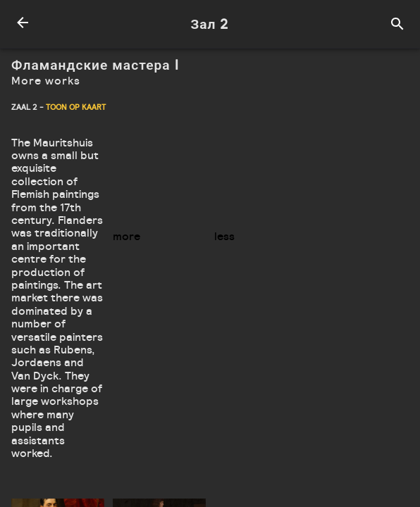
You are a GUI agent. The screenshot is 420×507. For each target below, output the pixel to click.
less (224, 236)
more (126, 236)
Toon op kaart (76, 107)
